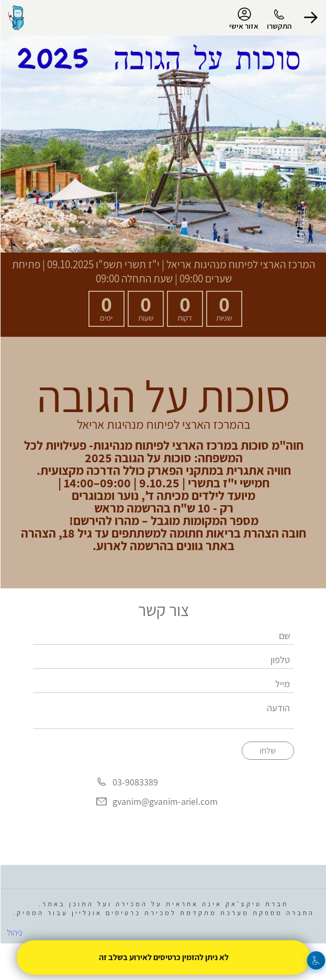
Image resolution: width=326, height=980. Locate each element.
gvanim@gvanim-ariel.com (165, 802)
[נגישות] (316, 960)
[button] (310, 18)
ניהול (14, 932)
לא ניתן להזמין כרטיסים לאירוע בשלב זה (163, 957)
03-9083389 (135, 782)
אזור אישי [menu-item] (243, 19)
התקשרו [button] (279, 26)
